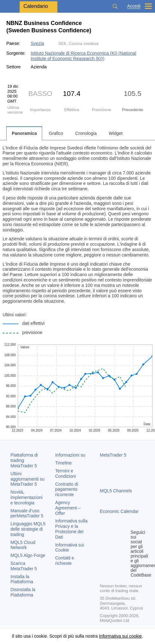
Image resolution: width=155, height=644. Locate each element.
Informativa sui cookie (120, 636)
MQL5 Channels (116, 491)
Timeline (63, 463)
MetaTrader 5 (113, 455)
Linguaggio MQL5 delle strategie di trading (28, 529)
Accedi (134, 6)
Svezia (37, 43)
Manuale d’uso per (27, 513)
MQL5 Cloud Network (23, 545)
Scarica (24, 566)
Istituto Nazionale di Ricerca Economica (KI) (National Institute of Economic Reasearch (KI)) (84, 56)
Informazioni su (70, 455)
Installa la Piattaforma (22, 579)
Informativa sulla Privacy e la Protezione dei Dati (71, 529)
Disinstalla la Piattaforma (23, 592)
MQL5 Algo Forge (28, 555)
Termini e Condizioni (65, 474)
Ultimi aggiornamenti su (27, 479)
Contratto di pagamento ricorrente (67, 489)
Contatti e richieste (65, 561)
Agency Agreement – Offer (68, 508)
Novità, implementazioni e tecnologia (26, 497)
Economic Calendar (119, 511)
